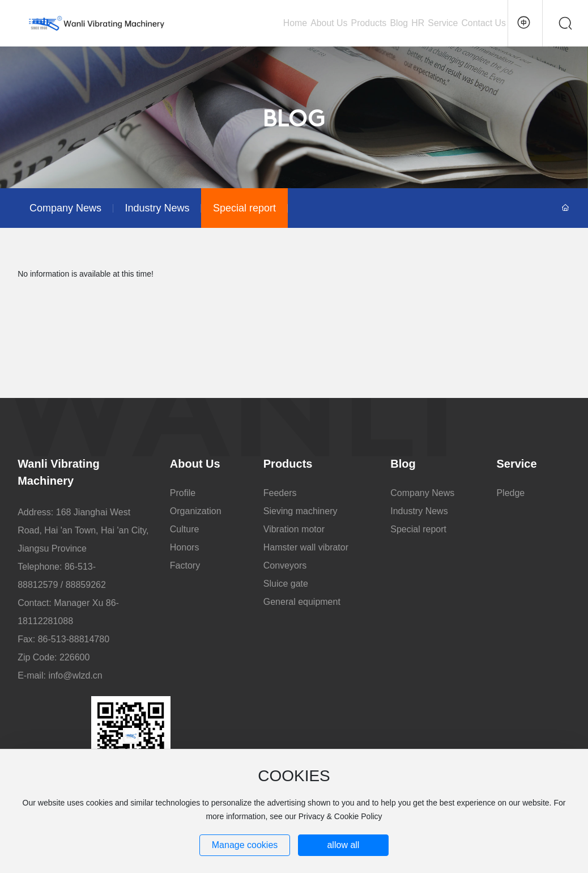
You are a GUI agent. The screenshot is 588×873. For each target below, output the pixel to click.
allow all (343, 845)
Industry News (157, 208)
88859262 (86, 585)
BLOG (294, 120)
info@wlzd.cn (75, 675)
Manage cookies (245, 845)
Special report (244, 208)
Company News (65, 208)
